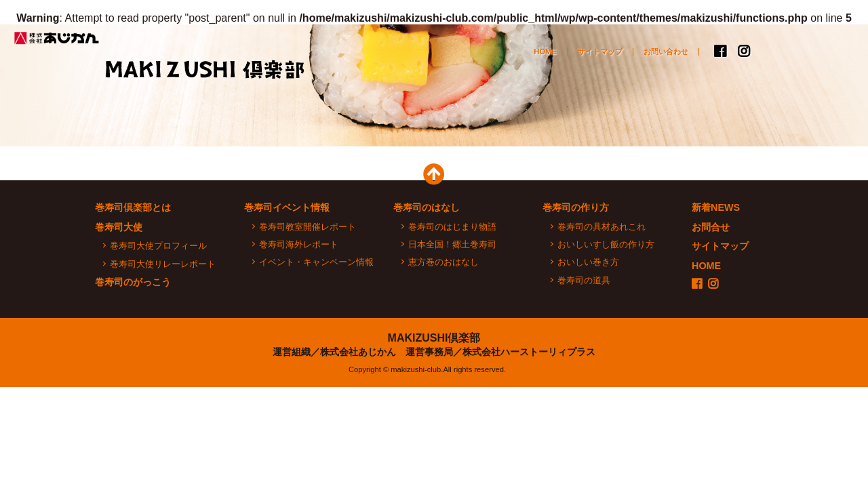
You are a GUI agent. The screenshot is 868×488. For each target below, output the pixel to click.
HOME (545, 52)
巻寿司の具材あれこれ (601, 227)
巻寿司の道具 (584, 280)
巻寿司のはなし (488, 127)
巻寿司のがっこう (705, 127)
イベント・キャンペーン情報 (316, 262)
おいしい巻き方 (588, 262)
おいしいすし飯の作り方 (606, 244)
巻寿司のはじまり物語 (452, 227)
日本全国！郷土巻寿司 (452, 244)
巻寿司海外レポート (299, 244)
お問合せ (711, 227)
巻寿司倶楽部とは (133, 207)
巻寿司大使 (380, 127)
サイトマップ (600, 52)
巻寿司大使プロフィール (158, 246)
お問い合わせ (666, 52)
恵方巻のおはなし (443, 262)
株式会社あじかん (58, 38)
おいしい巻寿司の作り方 (597, 127)
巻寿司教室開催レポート (308, 227)
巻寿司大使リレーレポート (163, 264)
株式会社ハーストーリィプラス (529, 352)
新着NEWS (716, 207)
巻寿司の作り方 (576, 207)
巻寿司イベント (271, 127)
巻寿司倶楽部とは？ (163, 127)
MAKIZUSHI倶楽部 (434, 338)
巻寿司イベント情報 (287, 207)
